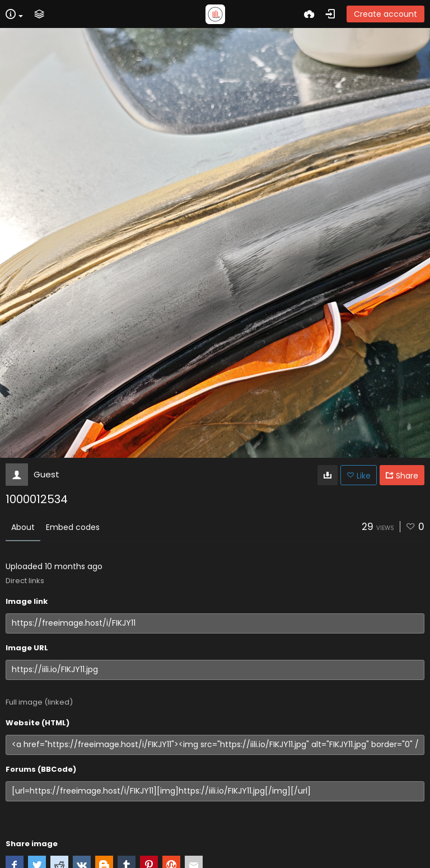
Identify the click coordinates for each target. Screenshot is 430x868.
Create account (385, 14)
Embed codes (73, 527)
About (23, 527)
